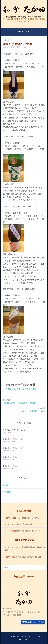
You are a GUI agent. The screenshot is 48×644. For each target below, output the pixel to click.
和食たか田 (22, 48)
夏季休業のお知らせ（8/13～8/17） (16, 466)
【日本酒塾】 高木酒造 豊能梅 (20, 402)
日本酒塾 (6, 40)
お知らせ (7, 485)
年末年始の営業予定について (14, 430)
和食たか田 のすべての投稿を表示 (21, 389)
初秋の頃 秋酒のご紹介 (34, 410)
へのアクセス (33, 622)
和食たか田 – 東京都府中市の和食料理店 (24, 17)
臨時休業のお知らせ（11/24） (14, 439)
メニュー (25, 32)
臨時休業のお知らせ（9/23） (14, 457)
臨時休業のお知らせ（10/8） (14, 448)
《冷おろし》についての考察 (28, 557)
